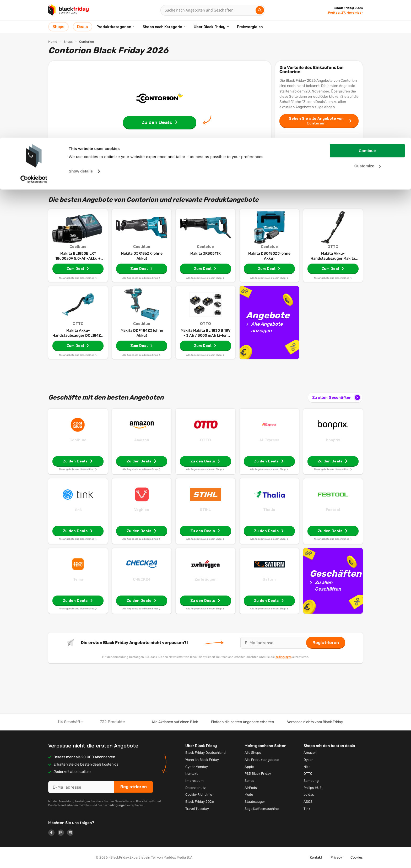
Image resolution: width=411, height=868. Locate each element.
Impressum (194, 781)
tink (78, 510)
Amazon (142, 440)
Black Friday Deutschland (206, 753)
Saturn (269, 579)
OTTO (206, 440)
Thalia (269, 510)
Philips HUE (313, 788)
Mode (249, 795)
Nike (307, 767)
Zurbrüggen (206, 579)
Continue (367, 13)
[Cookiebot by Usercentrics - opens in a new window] (34, 42)
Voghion (142, 510)
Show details (81, 33)
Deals (319, 166)
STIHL (205, 510)
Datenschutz (196, 788)
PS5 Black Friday (258, 774)
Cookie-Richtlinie (199, 795)
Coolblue (78, 440)
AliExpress (269, 440)
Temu (78, 579)
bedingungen (283, 657)
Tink (307, 809)
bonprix (333, 440)
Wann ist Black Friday (202, 760)
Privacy (336, 857)
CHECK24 (142, 579)
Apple (249, 767)
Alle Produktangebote (262, 760)
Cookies (357, 857)
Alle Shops (253, 753)
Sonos (249, 781)
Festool (333, 510)
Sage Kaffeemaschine (262, 809)
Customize (367, 28)
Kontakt (191, 774)
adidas (309, 795)
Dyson (309, 760)
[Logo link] (53, 833)
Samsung (311, 781)
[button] (68, 858)
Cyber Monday (197, 767)
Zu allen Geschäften (337, 397)
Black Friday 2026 (200, 802)
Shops (319, 154)
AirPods (251, 788)
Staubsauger (255, 802)
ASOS (308, 802)
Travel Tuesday (197, 809)
